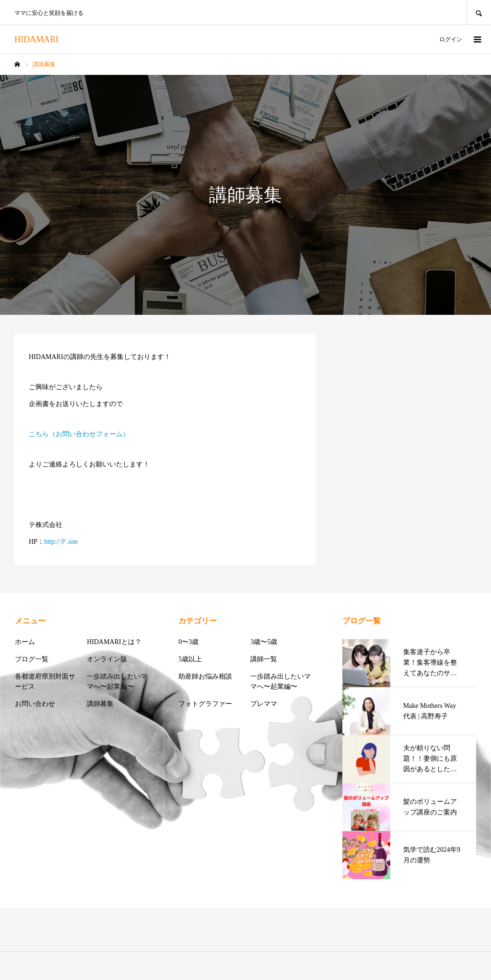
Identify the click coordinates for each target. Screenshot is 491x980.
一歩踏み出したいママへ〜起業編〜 (117, 681)
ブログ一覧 (32, 659)
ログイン (451, 39)
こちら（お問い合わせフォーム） (79, 434)
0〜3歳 (188, 642)
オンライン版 (107, 659)
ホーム (25, 642)
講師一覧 (264, 659)
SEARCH (479, 12)
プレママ (264, 704)
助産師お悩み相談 (205, 676)
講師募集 (100, 704)
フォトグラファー (205, 704)
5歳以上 (190, 659)
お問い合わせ (35, 704)
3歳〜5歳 (264, 642)
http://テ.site (61, 542)
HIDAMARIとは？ (114, 642)
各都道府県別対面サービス (45, 681)
